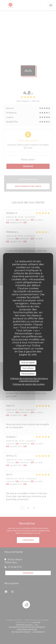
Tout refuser (28, 368)
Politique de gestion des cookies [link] (29, 384)
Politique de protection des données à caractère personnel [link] (29, 380)
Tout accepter (28, 362)
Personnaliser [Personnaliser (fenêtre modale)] (28, 374)
